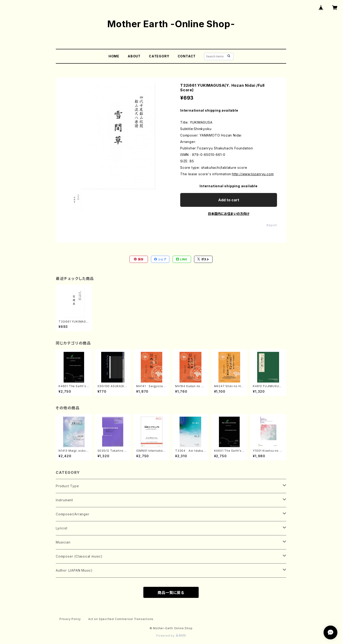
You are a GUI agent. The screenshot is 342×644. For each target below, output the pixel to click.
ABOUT (134, 56)
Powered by (171, 636)
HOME (114, 56)
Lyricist (62, 528)
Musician (63, 542)
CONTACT (187, 56)
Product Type (67, 486)
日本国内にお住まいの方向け (229, 214)
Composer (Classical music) (79, 556)
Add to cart (229, 200)
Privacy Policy (70, 619)
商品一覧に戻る (171, 593)
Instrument (64, 500)
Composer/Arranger (73, 514)
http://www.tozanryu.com (253, 174)
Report (272, 225)
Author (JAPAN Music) (74, 570)
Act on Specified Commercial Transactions (121, 619)
